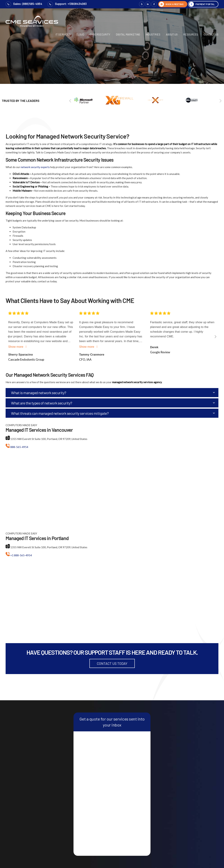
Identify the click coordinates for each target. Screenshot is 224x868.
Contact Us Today (112, 663)
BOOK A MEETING (174, 4)
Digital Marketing (128, 34)
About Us (172, 34)
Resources (191, 34)
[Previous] (70, 101)
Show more (16, 346)
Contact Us (211, 34)
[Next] (215, 337)
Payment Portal (205, 4)
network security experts (35, 167)
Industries (153, 34)
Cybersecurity (100, 34)
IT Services (63, 34)
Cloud (80, 34)
